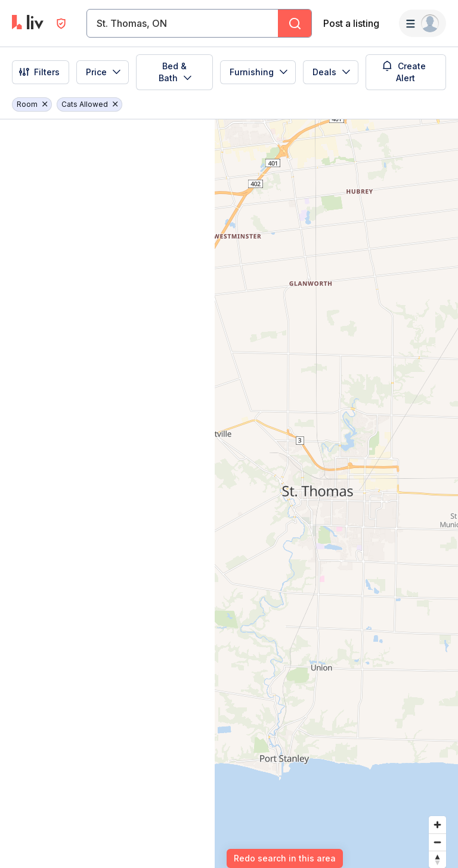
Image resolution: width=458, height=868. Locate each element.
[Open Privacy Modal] (61, 24)
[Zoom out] (437, 842)
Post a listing (351, 23)
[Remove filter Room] (45, 104)
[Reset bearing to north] (437, 859)
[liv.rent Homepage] (28, 23)
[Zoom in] (437, 825)
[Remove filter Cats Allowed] (115, 104)
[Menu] (423, 23)
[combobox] (98, 23)
